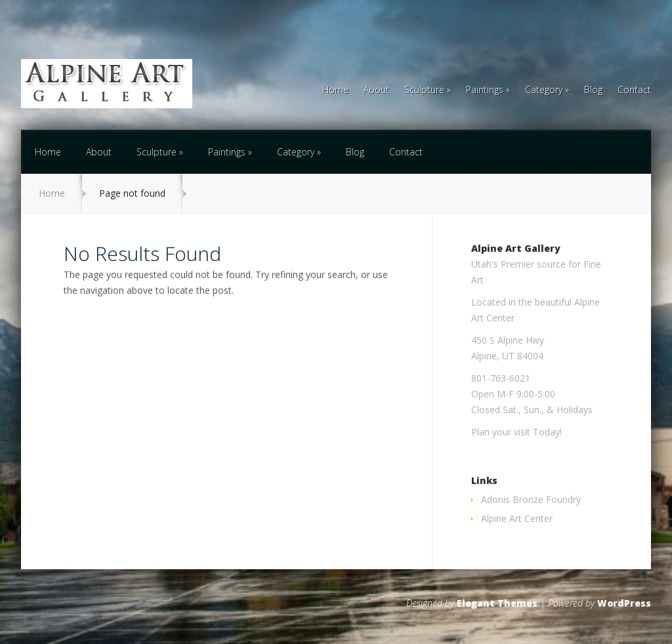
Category (544, 91)
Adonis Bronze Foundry (531, 499)
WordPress (624, 603)
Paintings (485, 91)
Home (335, 91)
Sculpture (424, 91)
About (376, 91)
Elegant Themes (497, 603)
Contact (634, 91)
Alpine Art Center (517, 518)
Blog (593, 91)
